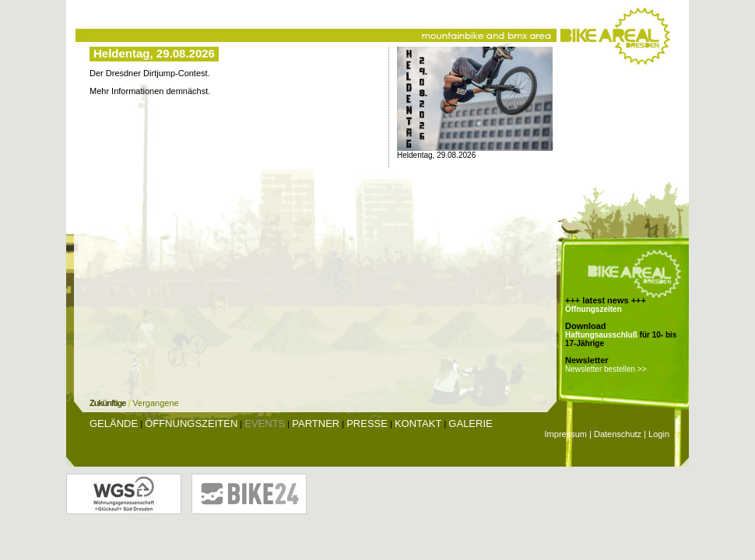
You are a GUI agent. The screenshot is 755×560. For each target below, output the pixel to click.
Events (265, 423)
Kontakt (418, 423)
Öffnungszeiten (593, 309)
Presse (367, 423)
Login (659, 434)
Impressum (566, 434)
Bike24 (249, 494)
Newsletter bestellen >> (606, 369)
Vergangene (155, 403)
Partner (316, 423)
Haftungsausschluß (601, 335)
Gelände (114, 423)
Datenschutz (618, 434)
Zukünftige (107, 403)
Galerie (470, 423)
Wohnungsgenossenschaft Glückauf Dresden (124, 494)
